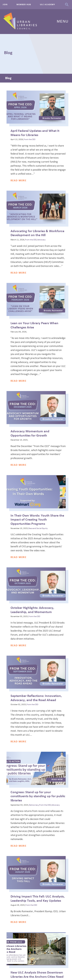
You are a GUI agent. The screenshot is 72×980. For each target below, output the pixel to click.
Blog (8, 78)
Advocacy (41, 240)
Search (67, 5)
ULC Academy (48, 5)
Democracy (34, 805)
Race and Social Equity (38, 528)
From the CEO (29, 139)
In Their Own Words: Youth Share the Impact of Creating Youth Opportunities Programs (37, 520)
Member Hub (24, 5)
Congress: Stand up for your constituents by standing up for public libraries (38, 796)
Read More (19, 181)
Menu (63, 21)
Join (5, 5)
